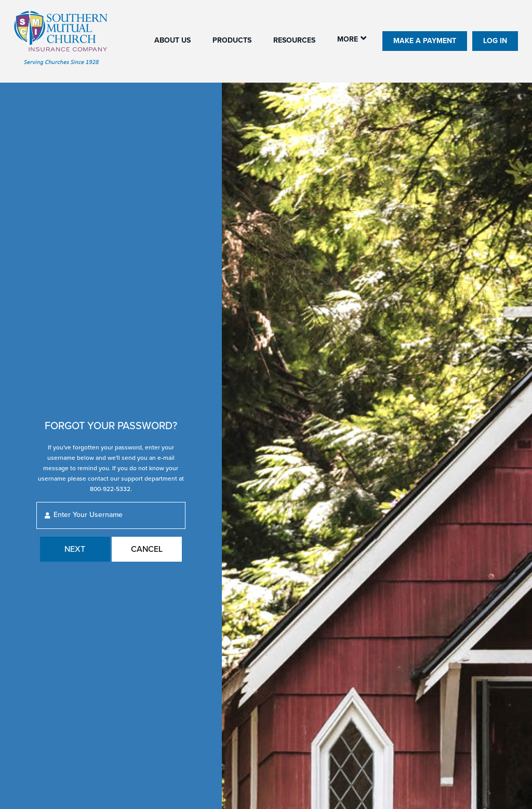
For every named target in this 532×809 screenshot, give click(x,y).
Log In (495, 41)
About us (172, 40)
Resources (294, 40)
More (348, 39)
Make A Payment (425, 41)
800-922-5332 (110, 489)
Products (232, 40)
